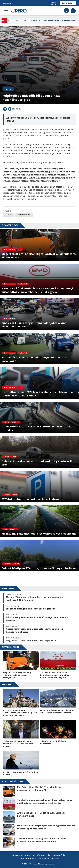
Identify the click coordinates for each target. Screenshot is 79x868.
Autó (8, 89)
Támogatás (68, 3)
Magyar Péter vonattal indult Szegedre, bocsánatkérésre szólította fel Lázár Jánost (42, 20)
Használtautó (24, 215)
